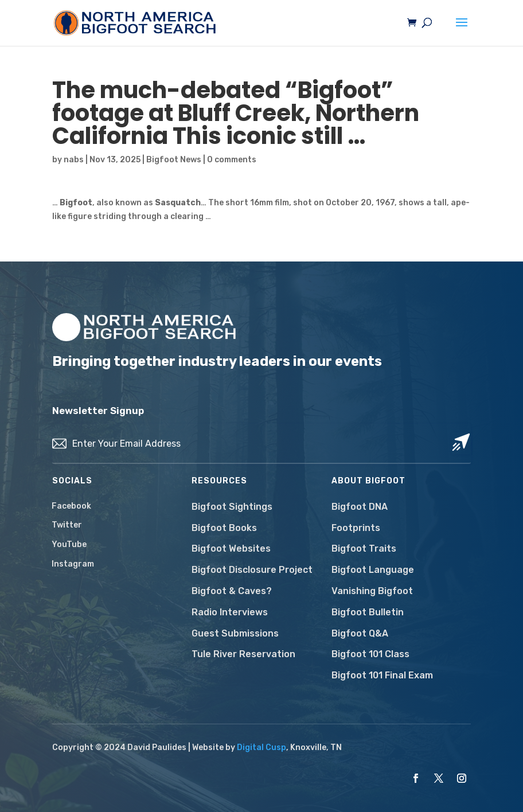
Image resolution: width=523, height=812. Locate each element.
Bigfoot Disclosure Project (252, 570)
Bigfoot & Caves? (232, 591)
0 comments (232, 160)
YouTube (69, 544)
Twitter (67, 525)
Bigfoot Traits (364, 549)
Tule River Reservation (243, 654)
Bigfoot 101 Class (370, 654)
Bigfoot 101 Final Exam (382, 675)
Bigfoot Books (224, 528)
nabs (74, 160)
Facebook (71, 506)
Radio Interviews (230, 612)
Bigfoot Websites (231, 549)
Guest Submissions (235, 633)
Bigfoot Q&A (360, 633)
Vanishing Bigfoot (372, 591)
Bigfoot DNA (360, 507)
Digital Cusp (261, 747)
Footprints (356, 528)
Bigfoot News (174, 160)
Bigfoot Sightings (232, 507)
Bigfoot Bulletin (368, 612)
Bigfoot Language (373, 570)
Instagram (73, 564)
